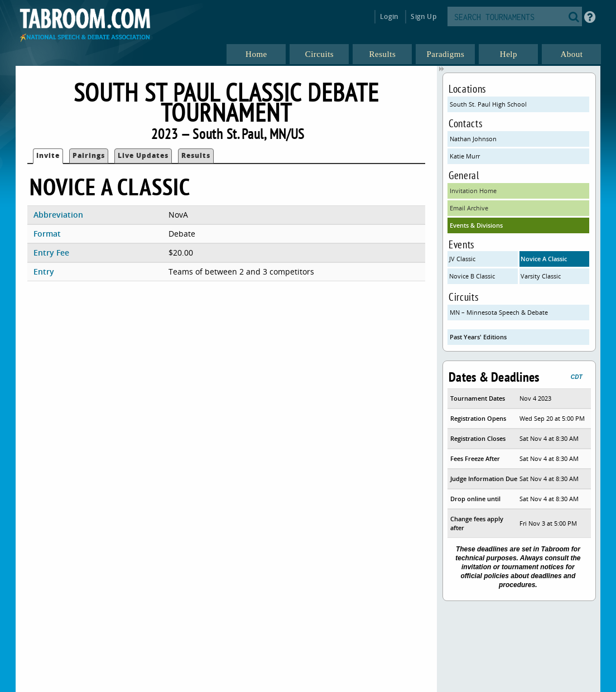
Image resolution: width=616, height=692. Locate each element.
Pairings (89, 155)
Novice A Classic (544, 259)
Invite (48, 155)
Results (196, 155)
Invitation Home (473, 191)
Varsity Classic (541, 276)
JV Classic (462, 259)
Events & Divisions (476, 225)
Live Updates (143, 155)
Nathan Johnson (473, 139)
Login (389, 16)
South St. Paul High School (488, 104)
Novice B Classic (472, 276)
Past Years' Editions (478, 337)
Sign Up (423, 16)
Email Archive (469, 208)
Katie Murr (465, 156)
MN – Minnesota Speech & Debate (499, 312)
